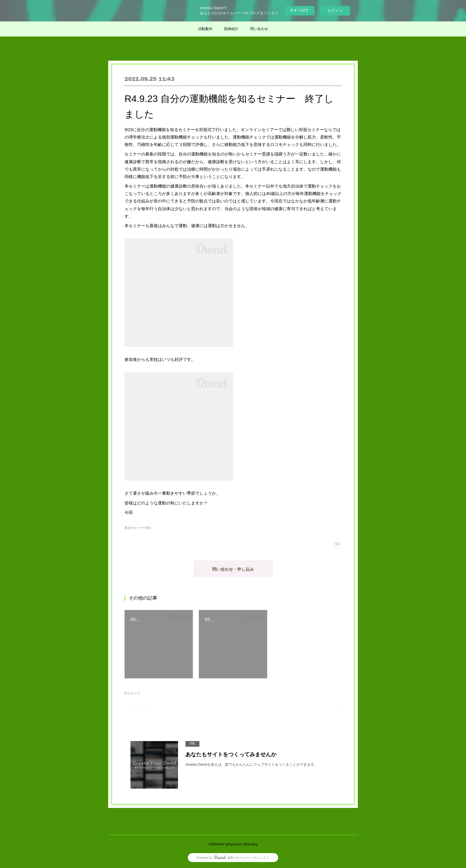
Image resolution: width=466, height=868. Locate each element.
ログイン (335, 11)
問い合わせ (259, 29)
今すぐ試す (299, 10)
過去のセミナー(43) (138, 528)
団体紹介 (231, 29)
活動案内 (205, 29)
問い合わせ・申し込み (233, 569)
